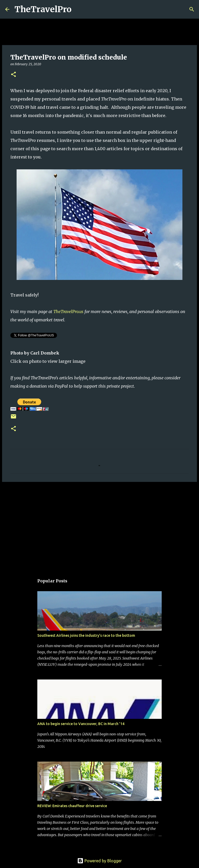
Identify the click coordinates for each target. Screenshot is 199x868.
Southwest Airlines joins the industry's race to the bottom (86, 635)
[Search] (79, 9)
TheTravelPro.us (68, 312)
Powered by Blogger (99, 861)
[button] (13, 75)
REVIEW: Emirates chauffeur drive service (72, 806)
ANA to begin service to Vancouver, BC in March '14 (81, 724)
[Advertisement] (99, 526)
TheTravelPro (43, 9)
